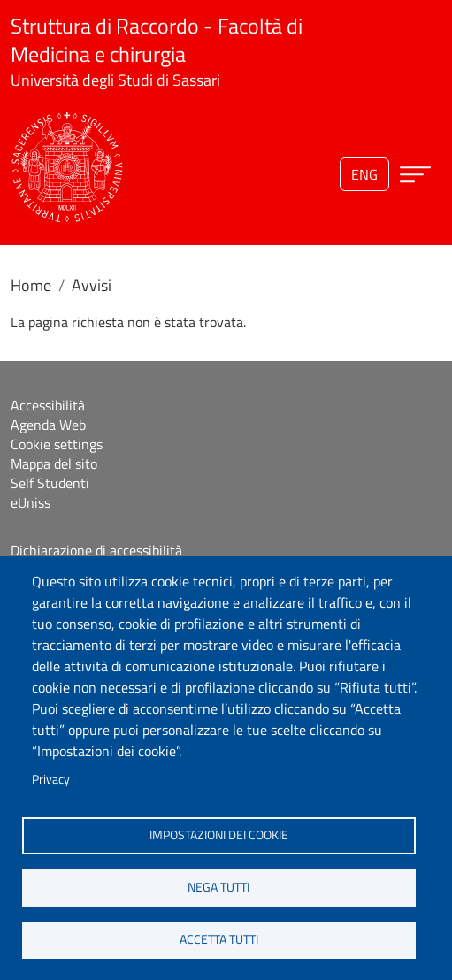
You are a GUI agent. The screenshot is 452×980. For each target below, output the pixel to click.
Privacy (51, 779)
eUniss (31, 502)
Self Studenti (50, 483)
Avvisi (92, 285)
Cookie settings (57, 444)
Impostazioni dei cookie (219, 835)
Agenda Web (48, 425)
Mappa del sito (54, 463)
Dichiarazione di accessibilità (96, 550)
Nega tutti (218, 887)
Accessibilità (48, 405)
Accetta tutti (219, 939)
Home (31, 285)
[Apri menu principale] (415, 175)
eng (364, 174)
